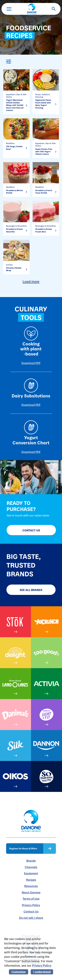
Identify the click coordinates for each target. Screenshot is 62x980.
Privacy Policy (31, 905)
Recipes (31, 880)
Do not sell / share (31, 918)
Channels (31, 867)
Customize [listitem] (18, 972)
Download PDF (31, 363)
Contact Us (31, 530)
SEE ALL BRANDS (31, 590)
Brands (31, 860)
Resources (31, 886)
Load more (31, 281)
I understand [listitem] (42, 972)
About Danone (31, 892)
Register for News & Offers (23, 848)
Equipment (31, 873)
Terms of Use (31, 898)
